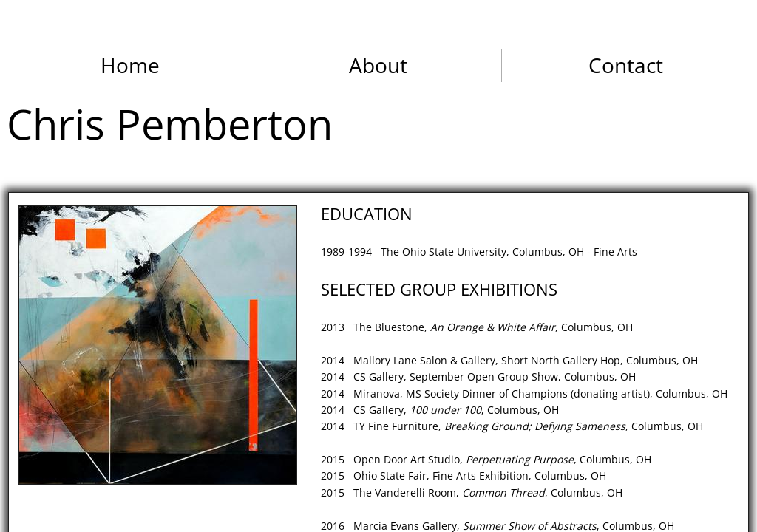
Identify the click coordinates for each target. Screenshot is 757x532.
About (378, 65)
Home (130, 65)
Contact (626, 65)
